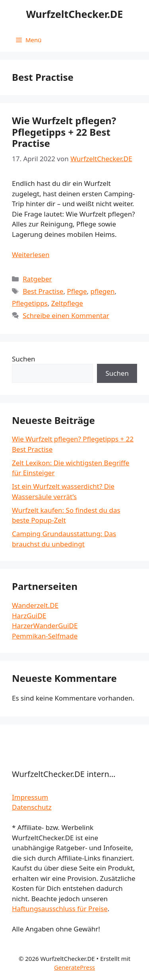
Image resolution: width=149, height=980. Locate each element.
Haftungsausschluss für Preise (60, 909)
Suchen (24, 359)
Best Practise (43, 291)
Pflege (77, 291)
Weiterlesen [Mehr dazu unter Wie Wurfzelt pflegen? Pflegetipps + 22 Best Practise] (31, 255)
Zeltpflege (67, 303)
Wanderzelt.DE (35, 605)
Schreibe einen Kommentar (66, 315)
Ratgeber (37, 279)
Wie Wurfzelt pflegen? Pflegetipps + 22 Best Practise (64, 132)
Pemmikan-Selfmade (45, 636)
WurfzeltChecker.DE (75, 14)
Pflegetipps (30, 303)
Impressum (30, 797)
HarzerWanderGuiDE (45, 626)
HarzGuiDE (29, 616)
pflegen (103, 291)
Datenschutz (32, 807)
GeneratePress (74, 967)
